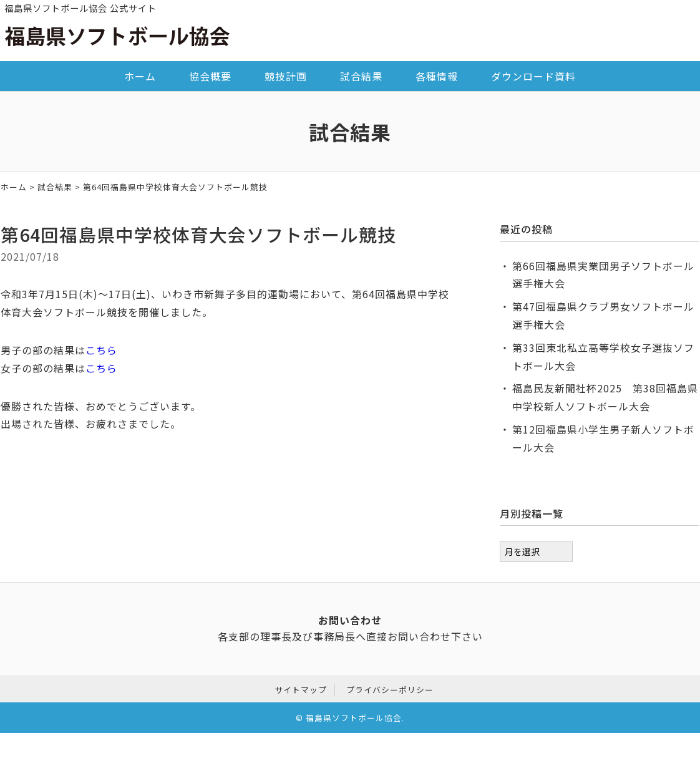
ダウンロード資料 (533, 76)
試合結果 (361, 76)
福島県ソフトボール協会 (354, 716)
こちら (101, 350)
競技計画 (286, 76)
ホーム (140, 76)
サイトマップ (301, 688)
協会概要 (210, 76)
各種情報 (437, 76)
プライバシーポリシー (390, 688)
